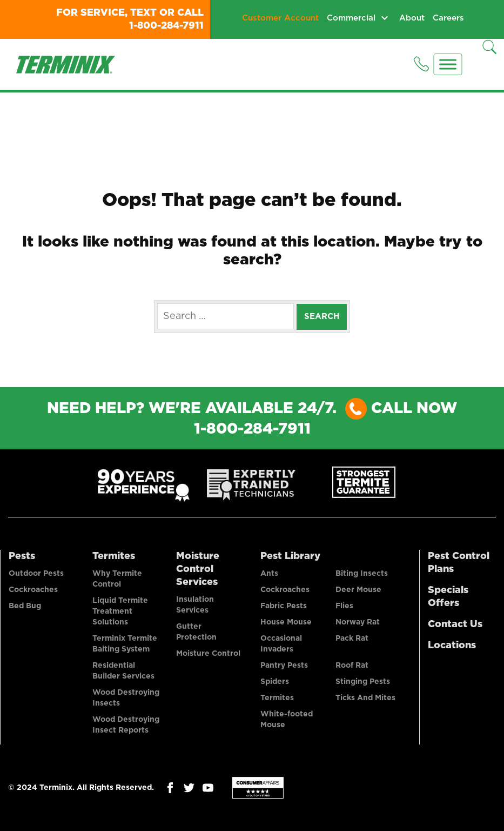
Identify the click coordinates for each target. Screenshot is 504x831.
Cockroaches (33, 590)
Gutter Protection (196, 632)
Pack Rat (352, 639)
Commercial (351, 18)
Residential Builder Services (123, 671)
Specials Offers (448, 597)
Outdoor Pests (36, 574)
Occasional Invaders (281, 644)
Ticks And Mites (365, 698)
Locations (452, 646)
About (412, 18)
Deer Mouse (358, 590)
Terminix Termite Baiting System (125, 644)
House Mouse (286, 622)
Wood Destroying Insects (126, 698)
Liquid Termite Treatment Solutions (120, 611)
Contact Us (455, 624)
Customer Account (280, 18)
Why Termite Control (117, 579)
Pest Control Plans (459, 563)
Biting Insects (362, 574)
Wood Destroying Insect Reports (126, 725)
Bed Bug (25, 606)
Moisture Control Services (198, 569)
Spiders (275, 682)
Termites (114, 556)
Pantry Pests (284, 666)
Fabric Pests (284, 606)
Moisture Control (208, 654)
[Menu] (448, 64)
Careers (448, 18)
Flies (344, 606)
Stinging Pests (363, 682)
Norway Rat (358, 622)
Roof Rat (352, 666)
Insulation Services (195, 605)
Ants (269, 574)
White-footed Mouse (287, 720)
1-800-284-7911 (166, 26)
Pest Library (290, 556)
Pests (22, 556)
